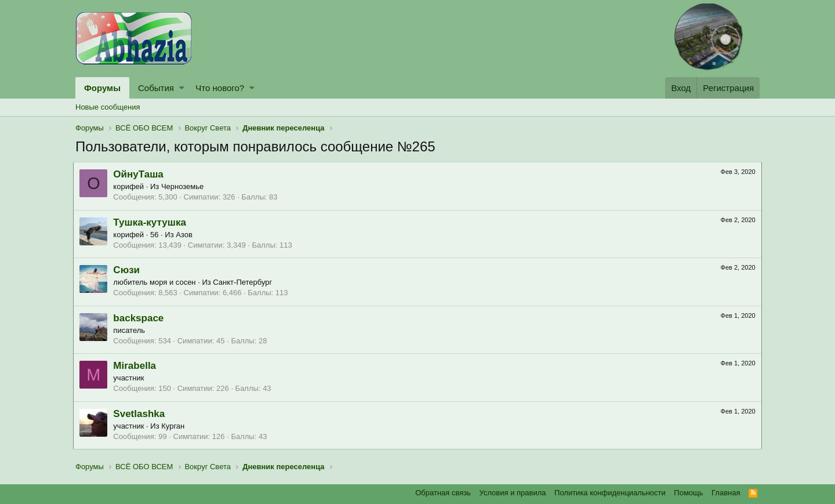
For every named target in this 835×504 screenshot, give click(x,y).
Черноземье (185, 186)
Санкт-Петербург (245, 282)
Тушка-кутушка (152, 222)
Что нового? (220, 88)
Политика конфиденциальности (610, 493)
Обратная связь (443, 493)
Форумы (102, 88)
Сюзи (129, 270)
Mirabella (137, 366)
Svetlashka (141, 414)
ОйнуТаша (140, 174)
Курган (175, 426)
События (156, 88)
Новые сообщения (108, 107)
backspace (141, 318)
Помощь (688, 493)
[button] (182, 88)
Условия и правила (513, 493)
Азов (186, 235)
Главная (726, 493)
